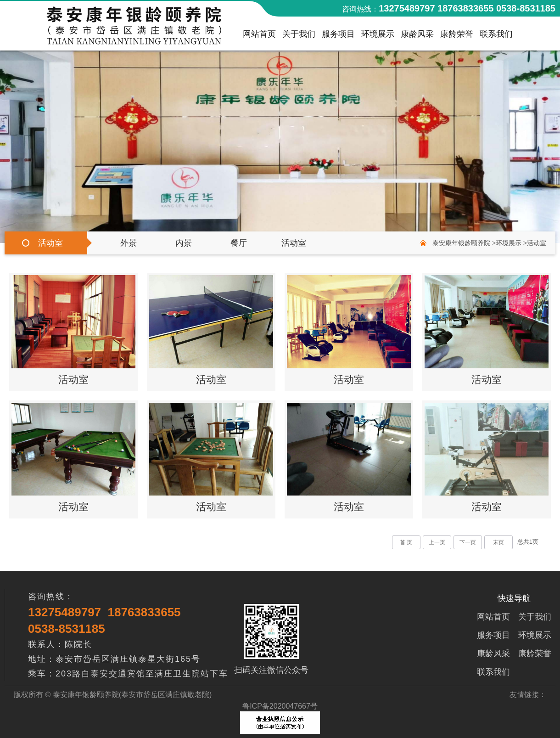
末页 (498, 542)
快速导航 (514, 598)
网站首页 (259, 36)
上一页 (437, 542)
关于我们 (299, 36)
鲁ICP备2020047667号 (280, 706)
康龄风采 (417, 36)
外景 (129, 243)
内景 (184, 243)
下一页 (468, 542)
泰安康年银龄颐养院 (461, 243)
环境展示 (378, 36)
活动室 (294, 243)
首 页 (406, 542)
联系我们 (496, 36)
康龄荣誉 (457, 36)
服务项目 (338, 36)
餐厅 (239, 243)
